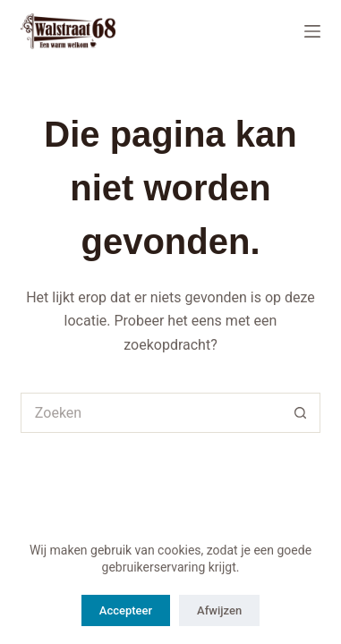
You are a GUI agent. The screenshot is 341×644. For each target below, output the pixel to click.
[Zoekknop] (300, 413)
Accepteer (126, 610)
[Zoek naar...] (150, 413)
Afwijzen (219, 610)
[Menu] (312, 31)
